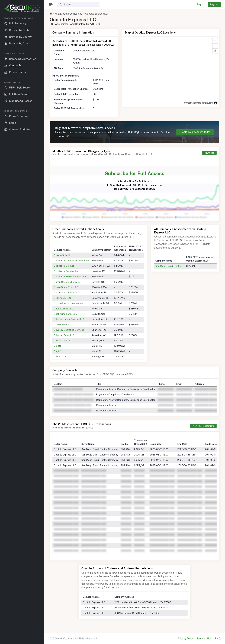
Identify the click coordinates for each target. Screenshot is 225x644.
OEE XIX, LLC (61, 356)
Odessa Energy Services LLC (69, 319)
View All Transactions (203, 426)
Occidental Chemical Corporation (71, 260)
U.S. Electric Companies (69, 14)
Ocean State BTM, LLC (66, 287)
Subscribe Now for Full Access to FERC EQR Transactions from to (134, 180)
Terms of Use (204, 639)
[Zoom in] (215, 41)
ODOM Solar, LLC (63, 325)
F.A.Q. (218, 639)
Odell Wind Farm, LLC (65, 314)
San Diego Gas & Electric (168, 266)
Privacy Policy (186, 639)
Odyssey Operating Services (69, 330)
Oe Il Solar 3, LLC (63, 341)
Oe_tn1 (57, 351)
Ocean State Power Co (66, 292)
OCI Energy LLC (62, 298)
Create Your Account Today (195, 132)
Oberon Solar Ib (62, 255)
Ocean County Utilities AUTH (69, 282)
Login (200, 4)
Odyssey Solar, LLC (64, 335)
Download (209, 153)
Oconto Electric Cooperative (69, 303)
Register (214, 4)
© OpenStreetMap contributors (198, 103)
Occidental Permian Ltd (66, 271)
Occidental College (64, 266)
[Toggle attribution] (216, 103)
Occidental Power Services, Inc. (70, 276)
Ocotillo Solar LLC (63, 309)
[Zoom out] (215, 46)
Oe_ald (58, 346)
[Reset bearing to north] (215, 51)
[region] (22, 328)
